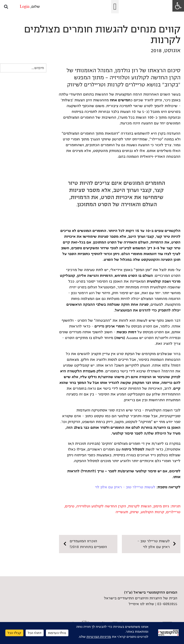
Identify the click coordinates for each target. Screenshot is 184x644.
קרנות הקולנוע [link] (152, 512)
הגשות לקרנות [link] (140, 506)
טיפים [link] (70, 506)
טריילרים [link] (173, 512)
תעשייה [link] (122, 512)
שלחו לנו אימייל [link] (141, 604)
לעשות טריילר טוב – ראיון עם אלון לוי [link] (125, 487)
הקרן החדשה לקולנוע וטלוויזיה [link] (101, 506)
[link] (178, 6)
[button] (115, 7)
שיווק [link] (134, 512)
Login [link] (25, 7)
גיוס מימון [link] (161, 506)
